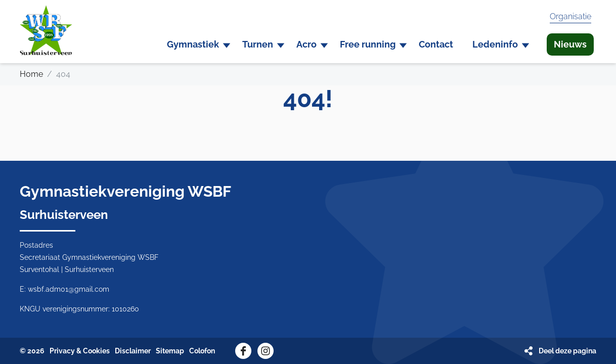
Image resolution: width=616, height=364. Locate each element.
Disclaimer (133, 351)
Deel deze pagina (567, 351)
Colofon (202, 351)
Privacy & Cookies (80, 351)
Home (31, 74)
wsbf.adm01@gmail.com (69, 289)
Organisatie (570, 16)
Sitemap (170, 351)
